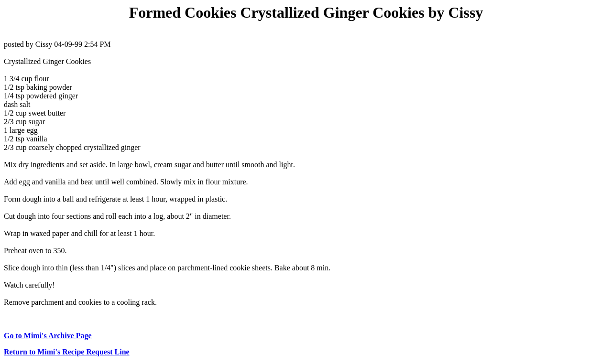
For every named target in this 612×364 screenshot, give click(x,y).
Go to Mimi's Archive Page (48, 336)
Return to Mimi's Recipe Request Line (67, 352)
